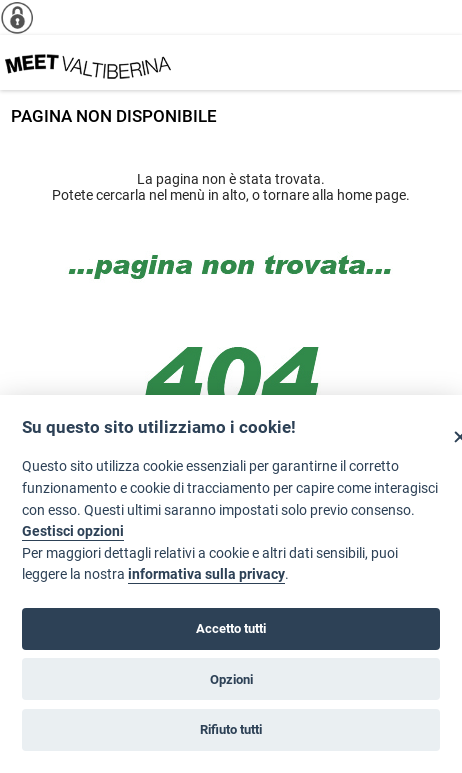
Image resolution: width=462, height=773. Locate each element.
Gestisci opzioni (73, 531)
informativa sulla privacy (206, 574)
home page (371, 195)
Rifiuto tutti (231, 729)
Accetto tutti (231, 628)
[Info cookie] (25, 17)
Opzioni (231, 679)
